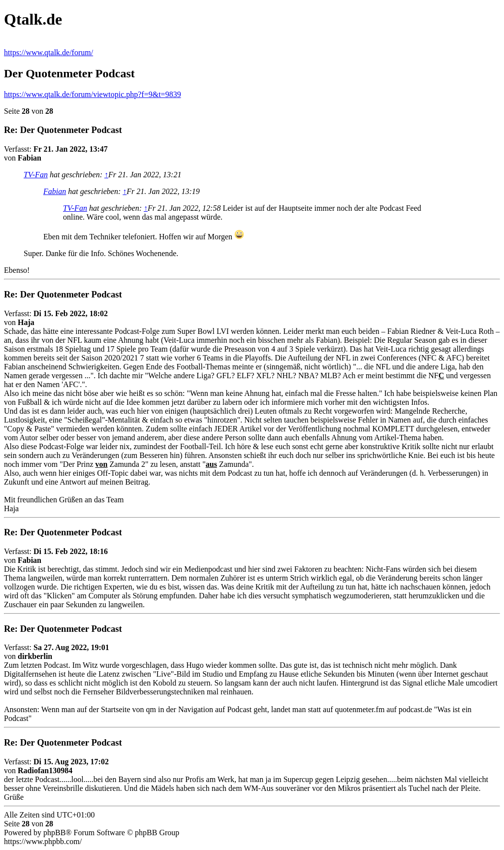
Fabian (55, 191)
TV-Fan (36, 175)
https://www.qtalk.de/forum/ (48, 52)
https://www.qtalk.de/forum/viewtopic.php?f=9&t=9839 (93, 94)
